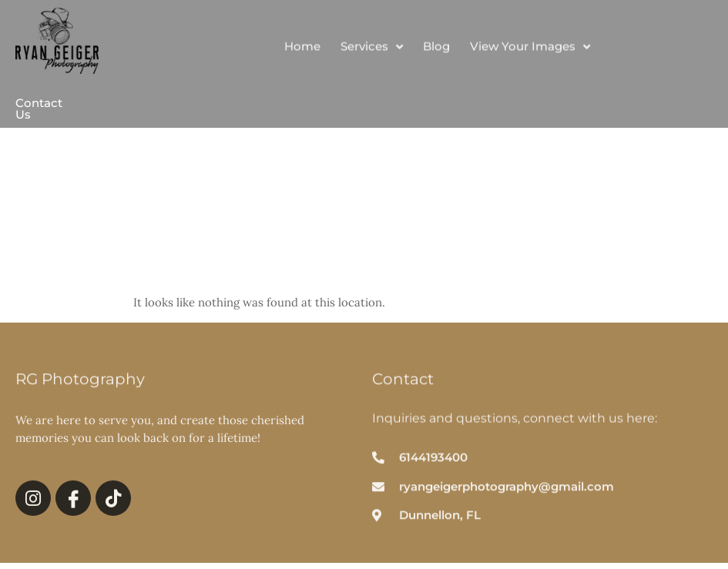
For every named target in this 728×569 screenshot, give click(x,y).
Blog (436, 51)
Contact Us (39, 109)
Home (302, 51)
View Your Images (530, 52)
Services (372, 52)
